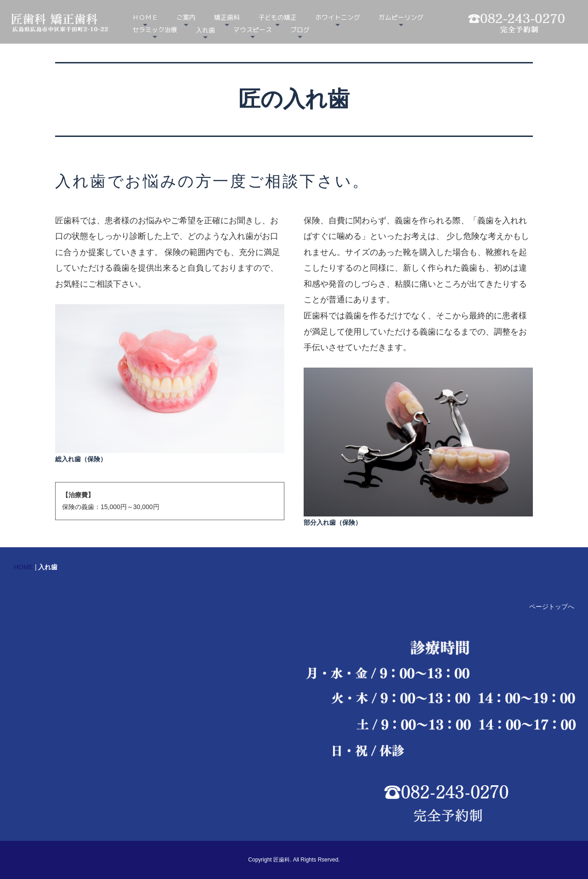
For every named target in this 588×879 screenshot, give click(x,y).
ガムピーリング (401, 17)
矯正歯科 (227, 17)
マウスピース (253, 30)
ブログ (300, 30)
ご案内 (186, 17)
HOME (23, 567)
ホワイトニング (338, 17)
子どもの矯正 (277, 17)
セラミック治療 (155, 30)
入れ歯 (205, 30)
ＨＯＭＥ (145, 17)
